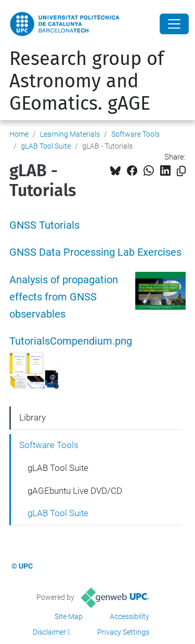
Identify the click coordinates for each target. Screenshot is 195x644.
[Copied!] (181, 171)
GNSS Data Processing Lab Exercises (95, 252)
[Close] (174, 24)
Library (32, 417)
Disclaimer (49, 632)
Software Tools (135, 134)
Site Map (69, 616)
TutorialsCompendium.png (71, 341)
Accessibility (129, 616)
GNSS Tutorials (44, 225)
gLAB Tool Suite (46, 146)
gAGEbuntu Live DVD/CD (75, 491)
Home (19, 134)
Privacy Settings (123, 632)
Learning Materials (70, 134)
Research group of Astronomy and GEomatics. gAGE (87, 81)
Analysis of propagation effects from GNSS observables (64, 297)
